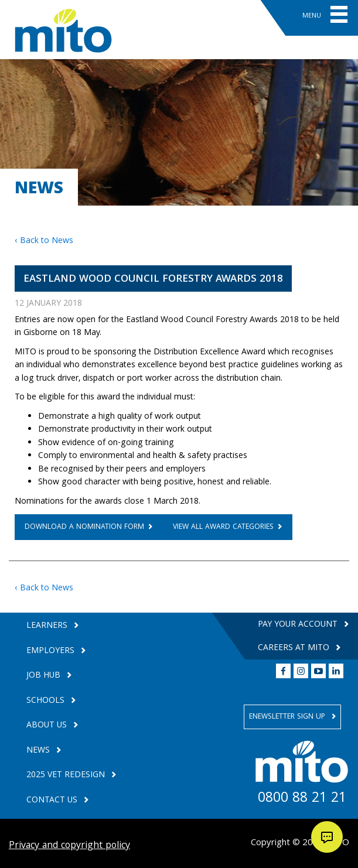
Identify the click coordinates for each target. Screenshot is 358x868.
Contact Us (53, 801)
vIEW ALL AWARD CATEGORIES (223, 527)
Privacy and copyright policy (69, 846)
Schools (47, 701)
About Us (48, 726)
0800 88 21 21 (302, 799)
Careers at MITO (295, 648)
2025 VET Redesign (67, 776)
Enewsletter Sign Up (288, 717)
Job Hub (45, 676)
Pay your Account (299, 625)
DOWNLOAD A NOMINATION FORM (84, 527)
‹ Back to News (44, 241)
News (39, 751)
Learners (48, 626)
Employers (52, 652)
